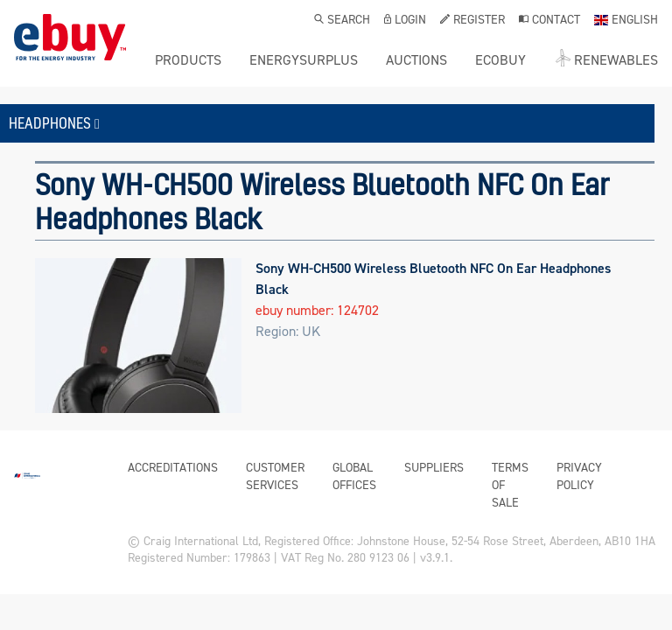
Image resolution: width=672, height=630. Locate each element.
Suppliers (434, 468)
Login (405, 21)
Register (472, 21)
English (626, 21)
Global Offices (354, 476)
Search (342, 21)
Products (188, 60)
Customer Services (275, 476)
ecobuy (500, 60)
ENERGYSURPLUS (304, 60)
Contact (549, 21)
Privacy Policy (579, 476)
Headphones (54, 123)
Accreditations (173, 468)
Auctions (416, 60)
